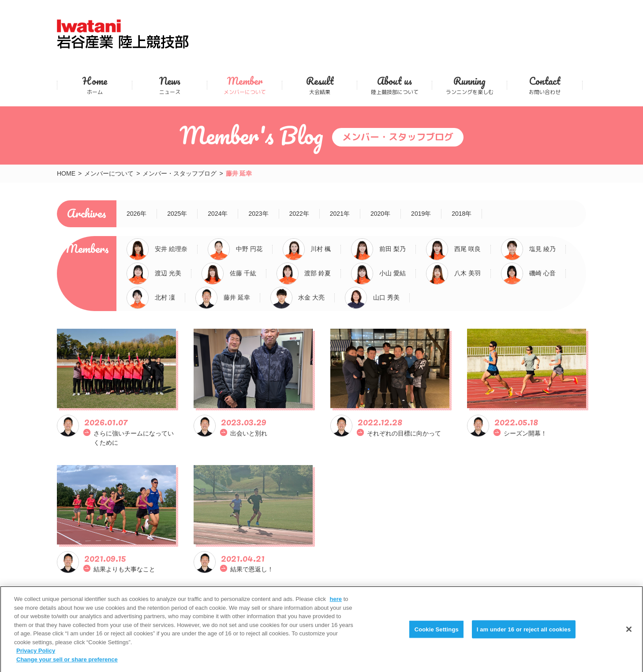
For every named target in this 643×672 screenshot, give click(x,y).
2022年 (299, 214)
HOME (66, 173)
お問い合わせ (545, 85)
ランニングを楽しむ (469, 85)
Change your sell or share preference (67, 665)
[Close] (629, 634)
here (336, 605)
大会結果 (320, 85)
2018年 (462, 214)
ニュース (170, 85)
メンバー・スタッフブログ (179, 173)
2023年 (258, 214)
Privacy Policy (36, 656)
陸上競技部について (394, 85)
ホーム (95, 85)
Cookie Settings (437, 635)
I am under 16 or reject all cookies (524, 635)
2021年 (340, 214)
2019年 (421, 214)
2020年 (380, 214)
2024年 (218, 214)
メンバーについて (245, 85)
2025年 (177, 214)
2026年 (136, 214)
